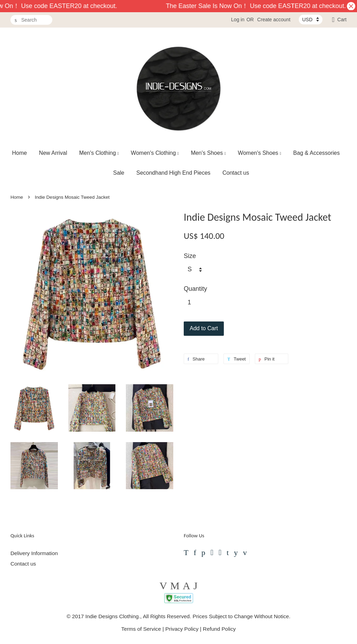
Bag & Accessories (316, 153)
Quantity (195, 289)
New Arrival (53, 153)
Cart (342, 20)
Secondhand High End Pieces (173, 173)
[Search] (31, 20)
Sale (119, 173)
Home (20, 153)
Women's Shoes (259, 153)
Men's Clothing (99, 153)
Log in (238, 20)
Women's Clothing (155, 153)
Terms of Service (141, 629)
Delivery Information (34, 553)
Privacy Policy (182, 629)
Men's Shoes (208, 153)
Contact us (236, 173)
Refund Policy (219, 629)
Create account (274, 20)
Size (190, 256)
